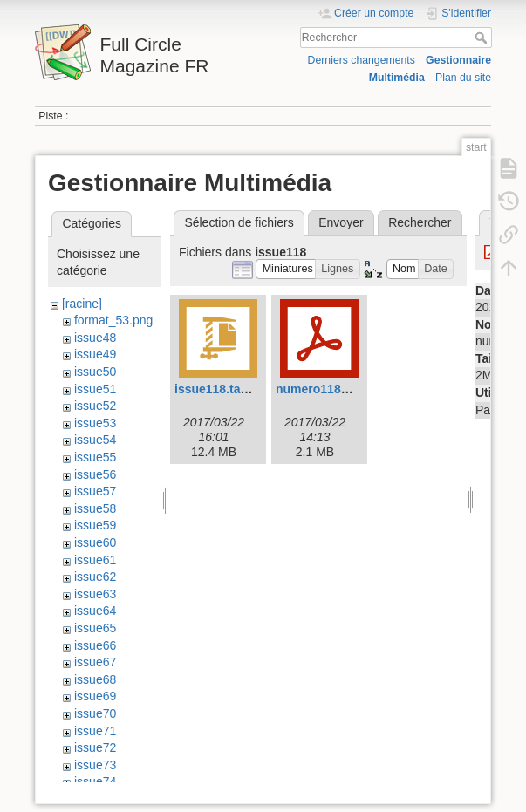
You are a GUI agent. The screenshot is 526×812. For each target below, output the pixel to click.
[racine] (82, 304)
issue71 (95, 731)
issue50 (95, 372)
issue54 (95, 440)
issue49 (95, 354)
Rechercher (483, 38)
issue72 (95, 747)
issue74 (95, 781)
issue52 (95, 406)
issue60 (95, 542)
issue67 (95, 662)
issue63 (95, 594)
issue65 (95, 628)
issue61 (95, 560)
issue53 (95, 423)
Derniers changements (362, 60)
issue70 (95, 713)
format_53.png (113, 320)
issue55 (95, 457)
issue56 (95, 474)
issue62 (95, 577)
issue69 (95, 696)
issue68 (95, 679)
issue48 (95, 338)
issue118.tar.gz (218, 389)
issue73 (95, 765)
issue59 (95, 525)
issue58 (95, 508)
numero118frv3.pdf (331, 389)
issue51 (95, 389)
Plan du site (463, 78)
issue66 (95, 645)
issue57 (95, 491)
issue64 (95, 611)
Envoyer (341, 222)
